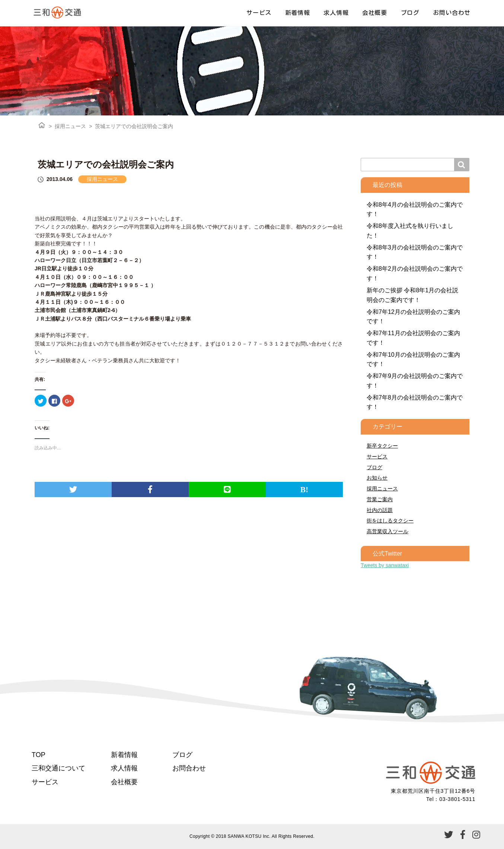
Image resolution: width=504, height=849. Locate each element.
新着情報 (298, 13)
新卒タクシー (382, 446)
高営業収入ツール (387, 531)
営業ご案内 (380, 499)
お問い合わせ (452, 13)
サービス (259, 13)
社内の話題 (380, 510)
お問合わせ (189, 768)
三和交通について (58, 768)
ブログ (410, 13)
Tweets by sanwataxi (385, 565)
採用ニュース (70, 126)
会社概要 (375, 13)
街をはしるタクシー (390, 521)
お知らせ (377, 478)
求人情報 (336, 13)
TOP (39, 755)
